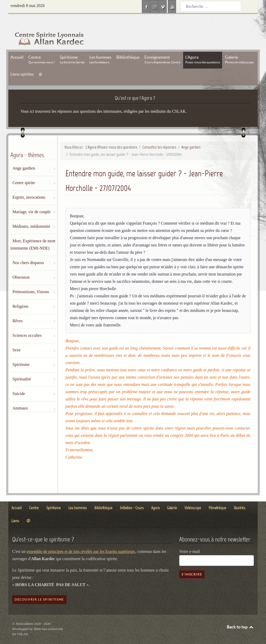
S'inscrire (192, 563)
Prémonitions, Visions (31, 280)
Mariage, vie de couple (32, 200)
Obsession (21, 266)
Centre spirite (24, 171)
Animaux (20, 396)
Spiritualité (22, 367)
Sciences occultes (27, 324)
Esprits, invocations (29, 186)
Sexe (16, 338)
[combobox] (211, 6)
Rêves (18, 309)
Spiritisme (21, 353)
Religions (20, 295)
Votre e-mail (189, 540)
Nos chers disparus (28, 251)
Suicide (19, 382)
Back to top (240, 615)
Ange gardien (24, 156)
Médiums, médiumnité (31, 215)
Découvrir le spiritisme (39, 588)
